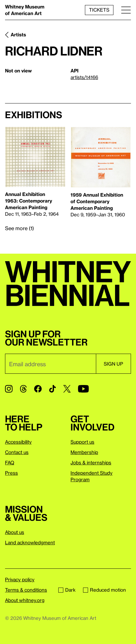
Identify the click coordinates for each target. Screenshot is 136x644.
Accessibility (18, 442)
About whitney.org (25, 600)
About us (15, 532)
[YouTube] (83, 389)
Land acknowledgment (30, 542)
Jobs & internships (91, 462)
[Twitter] (67, 389)
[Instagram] (9, 389)
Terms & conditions (26, 590)
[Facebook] (38, 389)
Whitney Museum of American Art (25, 10)
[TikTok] (52, 389)
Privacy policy (20, 579)
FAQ (10, 462)
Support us (82, 442)
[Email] (50, 364)
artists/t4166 (84, 77)
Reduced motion (105, 590)
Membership (84, 452)
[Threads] (23, 389)
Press (11, 473)
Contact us (17, 452)
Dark (67, 590)
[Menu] (126, 10)
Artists (18, 34)
